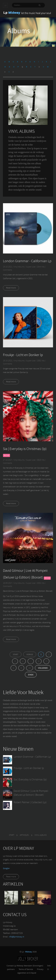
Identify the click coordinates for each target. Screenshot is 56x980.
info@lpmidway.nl (17, 937)
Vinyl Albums (19, 267)
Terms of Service (26, 969)
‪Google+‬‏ (6, 868)
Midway (29, 952)
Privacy (40, 969)
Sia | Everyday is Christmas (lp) (25, 449)
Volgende (43, 668)
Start (16, 655)
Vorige (30, 655)
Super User (31, 267)
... (31, 661)
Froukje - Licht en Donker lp (23, 355)
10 (30, 668)
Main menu (5, 5)
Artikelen (24, 835)
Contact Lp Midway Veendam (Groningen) (25, 966)
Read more (11, 288)
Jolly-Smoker (28, 959)
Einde (31, 675)
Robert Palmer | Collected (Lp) (30, 802)
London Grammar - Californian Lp (27, 261)
